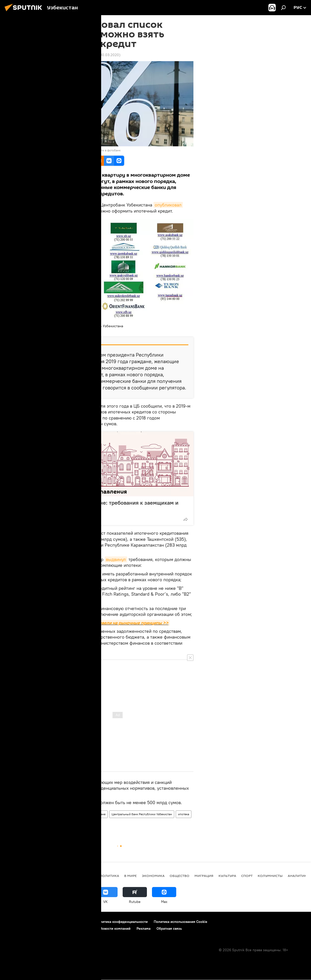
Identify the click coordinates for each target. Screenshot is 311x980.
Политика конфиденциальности (122, 922)
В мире (130, 876)
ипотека (184, 814)
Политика (109, 876)
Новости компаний (115, 928)
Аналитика (298, 876)
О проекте (14, 922)
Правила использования (70, 922)
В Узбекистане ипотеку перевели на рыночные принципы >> (106, 623)
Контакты (36, 922)
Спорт (247, 876)
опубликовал (168, 205)
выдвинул (116, 559)
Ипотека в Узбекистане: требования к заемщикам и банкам (113, 506)
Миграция (204, 876)
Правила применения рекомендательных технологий (49, 928)
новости (86, 876)
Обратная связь (169, 928)
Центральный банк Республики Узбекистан (142, 814)
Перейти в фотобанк (107, 150)
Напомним (54, 406)
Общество (73, 814)
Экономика (52, 814)
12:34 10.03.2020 (56, 55)
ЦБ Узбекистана (56, 330)
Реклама (143, 928)
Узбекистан (52, 824)
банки (70, 824)
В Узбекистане (96, 814)
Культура (227, 876)
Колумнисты (270, 876)
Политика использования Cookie (181, 922)
